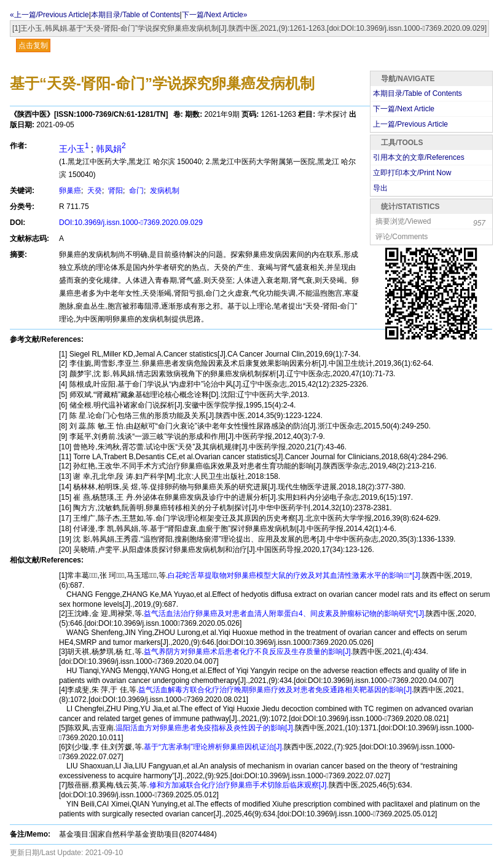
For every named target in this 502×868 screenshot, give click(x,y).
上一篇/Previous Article (410, 124)
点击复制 (33, 45)
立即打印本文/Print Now (412, 173)
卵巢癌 (70, 191)
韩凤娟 (111, 149)
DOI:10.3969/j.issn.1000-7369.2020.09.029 (131, 223)
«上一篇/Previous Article (49, 15)
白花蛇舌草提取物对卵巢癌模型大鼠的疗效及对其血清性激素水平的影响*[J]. (295, 575)
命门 (135, 191)
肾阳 (115, 191)
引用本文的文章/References (419, 157)
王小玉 (75, 149)
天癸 (94, 191)
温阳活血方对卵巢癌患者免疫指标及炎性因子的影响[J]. (205, 728)
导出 (380, 188)
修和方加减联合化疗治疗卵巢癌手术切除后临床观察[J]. (239, 785)
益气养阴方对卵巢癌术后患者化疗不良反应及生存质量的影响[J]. (248, 652)
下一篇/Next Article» (215, 15)
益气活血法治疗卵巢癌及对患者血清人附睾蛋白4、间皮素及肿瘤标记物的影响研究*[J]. (285, 614)
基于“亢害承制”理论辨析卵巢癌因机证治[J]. (214, 747)
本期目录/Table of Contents (135, 15)
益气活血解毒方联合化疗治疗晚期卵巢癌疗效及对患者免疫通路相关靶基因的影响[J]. (276, 690)
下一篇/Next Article (404, 109)
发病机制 (164, 191)
